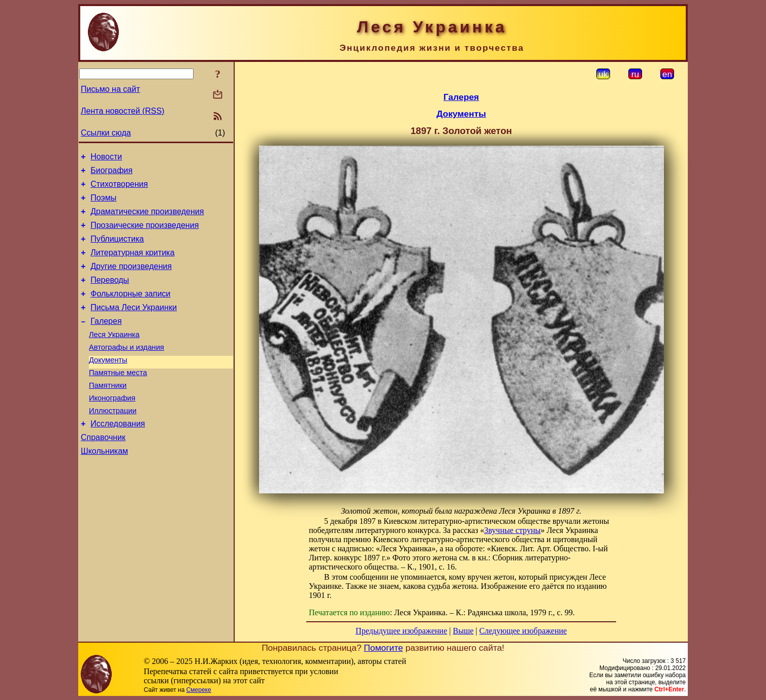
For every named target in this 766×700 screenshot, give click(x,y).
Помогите (383, 648)
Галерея (106, 341)
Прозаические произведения (145, 234)
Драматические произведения (147, 219)
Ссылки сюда (106, 133)
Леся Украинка (114, 356)
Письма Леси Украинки (134, 326)
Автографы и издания (126, 370)
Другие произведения (131, 280)
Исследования (118, 456)
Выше (463, 631)
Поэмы (103, 204)
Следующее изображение (523, 631)
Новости (106, 158)
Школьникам (104, 486)
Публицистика (117, 249)
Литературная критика (132, 265)
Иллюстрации (113, 441)
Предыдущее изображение (401, 631)
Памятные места (118, 398)
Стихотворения (119, 189)
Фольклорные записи (130, 310)
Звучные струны (512, 530)
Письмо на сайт (110, 89)
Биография (111, 173)
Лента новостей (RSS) (123, 111)
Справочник (103, 471)
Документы (108, 384)
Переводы (110, 295)
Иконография (112, 427)
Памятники (108, 413)
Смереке (199, 690)
